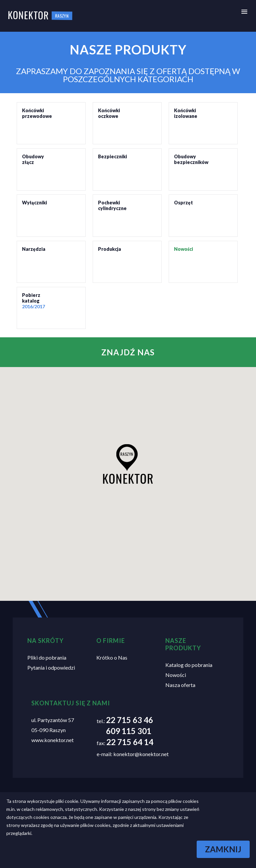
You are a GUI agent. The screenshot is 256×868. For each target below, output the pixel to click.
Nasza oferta (180, 685)
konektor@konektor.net (141, 754)
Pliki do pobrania (47, 657)
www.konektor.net (52, 740)
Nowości (176, 675)
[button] (128, 464)
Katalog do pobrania (189, 665)
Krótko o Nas (112, 657)
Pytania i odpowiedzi (51, 667)
